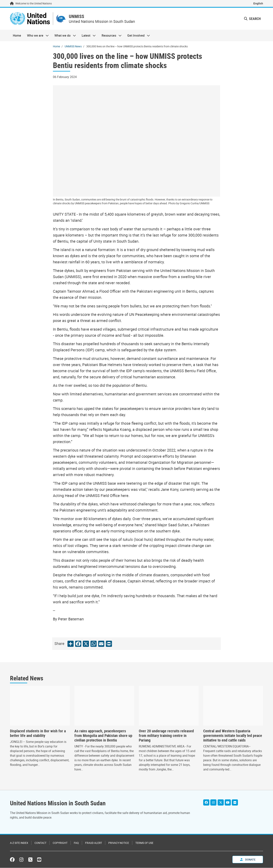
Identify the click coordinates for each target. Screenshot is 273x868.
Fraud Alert (94, 843)
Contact (40, 843)
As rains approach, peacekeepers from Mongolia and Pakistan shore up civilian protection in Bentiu (103, 736)
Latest (87, 36)
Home (17, 36)
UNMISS (78, 17)
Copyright (60, 843)
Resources (110, 36)
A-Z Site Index (19, 843)
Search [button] (252, 19)
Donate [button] (248, 860)
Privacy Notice (119, 843)
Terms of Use (144, 843)
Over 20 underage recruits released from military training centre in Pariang (166, 736)
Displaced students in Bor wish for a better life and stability (38, 733)
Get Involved (137, 36)
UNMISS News (73, 46)
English (258, 3)
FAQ (76, 843)
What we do (64, 36)
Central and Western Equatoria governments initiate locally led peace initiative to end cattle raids (233, 736)
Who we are (36, 36)
